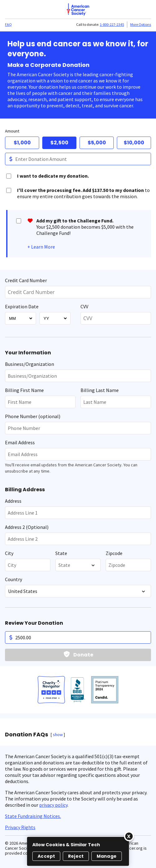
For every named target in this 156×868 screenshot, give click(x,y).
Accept (46, 856)
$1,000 (22, 143)
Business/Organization (30, 364)
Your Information (28, 353)
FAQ (8, 24)
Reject (76, 856)
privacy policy (53, 805)
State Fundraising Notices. (33, 816)
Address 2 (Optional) (27, 527)
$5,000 (97, 143)
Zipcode (114, 553)
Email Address (20, 442)
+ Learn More (41, 247)
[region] (78, 851)
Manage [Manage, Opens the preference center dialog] (107, 856)
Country (14, 579)
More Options (141, 24)
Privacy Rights (20, 827)
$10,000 (134, 143)
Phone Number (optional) (33, 416)
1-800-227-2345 (112, 24)
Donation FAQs (27, 735)
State (61, 553)
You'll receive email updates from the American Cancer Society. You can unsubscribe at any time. (71, 468)
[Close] (129, 836)
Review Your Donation (34, 623)
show (58, 735)
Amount (12, 131)
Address (13, 501)
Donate (83, 655)
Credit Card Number (26, 280)
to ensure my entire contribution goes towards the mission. (83, 193)
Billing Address (25, 490)
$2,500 (59, 143)
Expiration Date (22, 306)
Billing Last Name (100, 390)
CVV (84, 306)
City (9, 553)
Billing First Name (24, 390)
